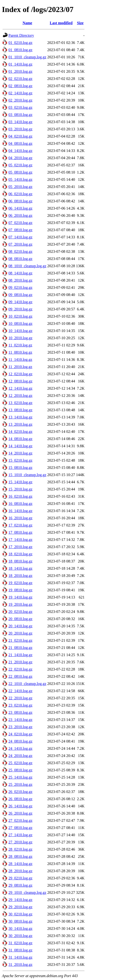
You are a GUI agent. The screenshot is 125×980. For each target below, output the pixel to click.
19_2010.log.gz (20, 604)
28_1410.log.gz (20, 864)
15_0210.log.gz (20, 460)
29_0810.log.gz (20, 885)
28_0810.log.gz (20, 856)
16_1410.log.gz (20, 511)
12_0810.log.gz (20, 381)
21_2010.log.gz (20, 662)
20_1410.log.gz (20, 626)
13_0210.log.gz (20, 403)
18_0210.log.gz (20, 554)
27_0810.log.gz (20, 828)
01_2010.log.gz (20, 71)
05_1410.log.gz (20, 179)
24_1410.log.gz (20, 748)
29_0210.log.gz (20, 878)
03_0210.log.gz (20, 107)
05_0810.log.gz (20, 172)
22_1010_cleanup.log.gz (27, 684)
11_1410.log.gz (20, 360)
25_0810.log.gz (20, 770)
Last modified (61, 23)
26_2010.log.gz (20, 813)
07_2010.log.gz (20, 244)
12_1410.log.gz (20, 388)
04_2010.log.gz (20, 158)
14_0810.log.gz (20, 439)
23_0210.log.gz (20, 705)
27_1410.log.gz (20, 835)
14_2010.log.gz (20, 453)
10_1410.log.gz (20, 331)
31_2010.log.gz (20, 965)
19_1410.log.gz (20, 597)
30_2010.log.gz (20, 936)
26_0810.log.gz (20, 799)
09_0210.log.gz (20, 287)
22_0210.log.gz (20, 669)
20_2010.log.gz (20, 633)
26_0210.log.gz (20, 792)
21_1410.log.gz (20, 655)
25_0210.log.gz (20, 763)
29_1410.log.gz (20, 900)
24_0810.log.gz (20, 741)
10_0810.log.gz (20, 324)
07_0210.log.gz (20, 223)
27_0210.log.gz (20, 820)
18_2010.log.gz (20, 576)
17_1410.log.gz (20, 540)
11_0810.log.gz (20, 352)
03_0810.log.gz (20, 115)
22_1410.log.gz (20, 691)
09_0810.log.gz (20, 295)
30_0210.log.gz (20, 914)
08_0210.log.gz (20, 251)
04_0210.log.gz (20, 136)
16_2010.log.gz (20, 518)
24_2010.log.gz (20, 756)
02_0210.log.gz (20, 79)
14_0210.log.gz (20, 432)
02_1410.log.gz (20, 93)
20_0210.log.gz (20, 612)
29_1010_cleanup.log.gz (27, 892)
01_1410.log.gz (20, 64)
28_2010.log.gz (20, 871)
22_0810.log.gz (20, 676)
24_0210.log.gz (20, 734)
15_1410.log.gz (20, 482)
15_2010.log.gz (20, 489)
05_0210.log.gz (20, 165)
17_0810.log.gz (20, 532)
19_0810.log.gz (20, 590)
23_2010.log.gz (20, 727)
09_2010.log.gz (20, 309)
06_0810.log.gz (20, 201)
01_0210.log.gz (20, 43)
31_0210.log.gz (20, 943)
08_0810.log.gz (20, 259)
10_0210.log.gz (20, 316)
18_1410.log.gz (20, 568)
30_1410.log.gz (20, 929)
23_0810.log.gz (20, 712)
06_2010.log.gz (20, 215)
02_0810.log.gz (20, 86)
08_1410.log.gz (20, 273)
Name (27, 23)
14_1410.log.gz (20, 446)
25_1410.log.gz (20, 777)
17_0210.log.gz (20, 525)
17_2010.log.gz (20, 547)
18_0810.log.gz (20, 561)
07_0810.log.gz (20, 230)
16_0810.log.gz (20, 504)
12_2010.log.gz (20, 396)
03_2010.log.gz (20, 129)
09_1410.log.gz (20, 302)
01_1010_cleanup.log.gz (27, 57)
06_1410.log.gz (20, 208)
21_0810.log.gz (20, 648)
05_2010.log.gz (20, 187)
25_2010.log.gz (20, 784)
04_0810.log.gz (20, 143)
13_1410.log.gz (20, 417)
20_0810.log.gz (20, 619)
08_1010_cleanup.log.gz (27, 266)
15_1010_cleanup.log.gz (27, 475)
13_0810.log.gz (20, 410)
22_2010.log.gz (20, 698)
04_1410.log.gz (20, 151)
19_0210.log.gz (20, 583)
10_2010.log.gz (20, 338)
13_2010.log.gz (20, 424)
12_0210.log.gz (20, 374)
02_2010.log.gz (20, 100)
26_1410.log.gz (20, 806)
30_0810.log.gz (20, 921)
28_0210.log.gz (20, 849)
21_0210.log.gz (20, 640)
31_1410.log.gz (20, 957)
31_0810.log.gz (20, 950)
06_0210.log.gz (20, 194)
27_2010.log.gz (20, 842)
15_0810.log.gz (20, 468)
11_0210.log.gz (20, 345)
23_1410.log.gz (20, 720)
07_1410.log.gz (20, 237)
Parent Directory (21, 35)
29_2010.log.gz (20, 907)
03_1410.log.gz (20, 122)
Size (80, 23)
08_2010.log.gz (20, 280)
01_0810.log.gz (20, 50)
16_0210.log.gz (20, 496)
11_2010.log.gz (20, 367)
